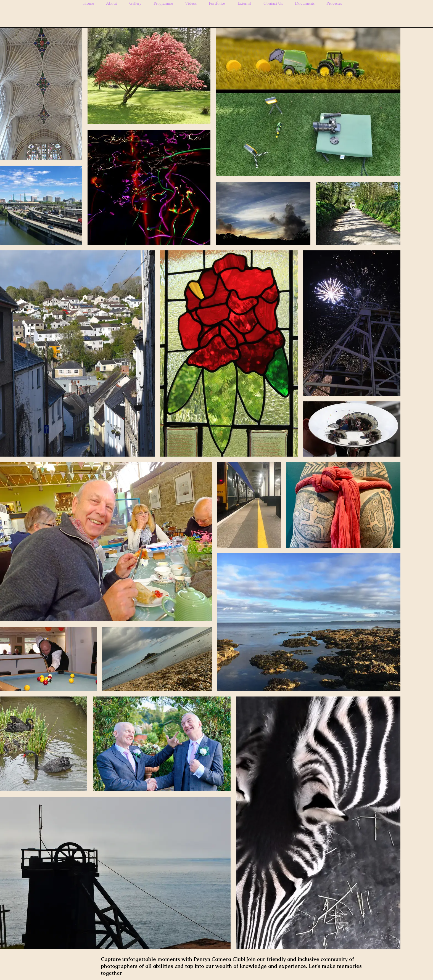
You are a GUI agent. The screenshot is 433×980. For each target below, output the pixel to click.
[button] (137, 3)
